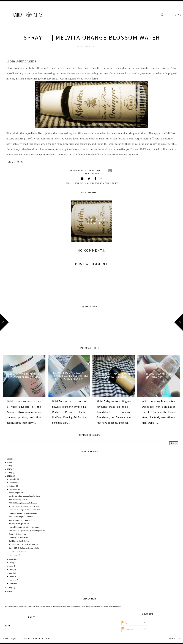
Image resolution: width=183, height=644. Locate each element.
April (11, 573)
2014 (9, 473)
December (13, 479)
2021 (9, 459)
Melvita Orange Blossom (99, 183)
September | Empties (17, 493)
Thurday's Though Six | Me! (19, 524)
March (12, 576)
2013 (9, 476)
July (11, 563)
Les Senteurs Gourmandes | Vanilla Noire (24, 496)
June (11, 566)
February (13, 580)
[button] (175, 15)
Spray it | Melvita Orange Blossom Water (91, 221)
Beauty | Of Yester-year (17, 534)
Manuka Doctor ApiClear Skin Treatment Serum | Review (24, 376)
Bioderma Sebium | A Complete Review (23, 513)
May (11, 570)
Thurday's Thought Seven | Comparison (24, 506)
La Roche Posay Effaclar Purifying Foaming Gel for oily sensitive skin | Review (69, 376)
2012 (9, 588)
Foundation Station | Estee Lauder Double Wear (114, 376)
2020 (9, 462)
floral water (79, 183)
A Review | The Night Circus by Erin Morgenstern (27, 531)
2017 (9, 466)
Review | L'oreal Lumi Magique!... (159, 376)
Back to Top (174, 639)
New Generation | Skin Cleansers (21, 517)
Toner (115, 183)
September (13, 490)
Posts (126, 623)
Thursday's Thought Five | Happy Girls (24, 544)
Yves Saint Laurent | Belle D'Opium (22, 520)
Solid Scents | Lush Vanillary (20, 541)
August (12, 559)
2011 (9, 591)
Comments (128, 630)
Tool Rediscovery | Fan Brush (20, 499)
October (12, 486)
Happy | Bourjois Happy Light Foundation (25, 527)
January (13, 583)
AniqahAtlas (16, 639)
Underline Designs (41, 639)
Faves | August (15, 555)
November (13, 483)
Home (8, 626)
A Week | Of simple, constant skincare (23, 503)
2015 (9, 469)
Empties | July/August (18, 551)
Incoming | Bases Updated (19, 537)
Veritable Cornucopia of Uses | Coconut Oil (25, 510)
